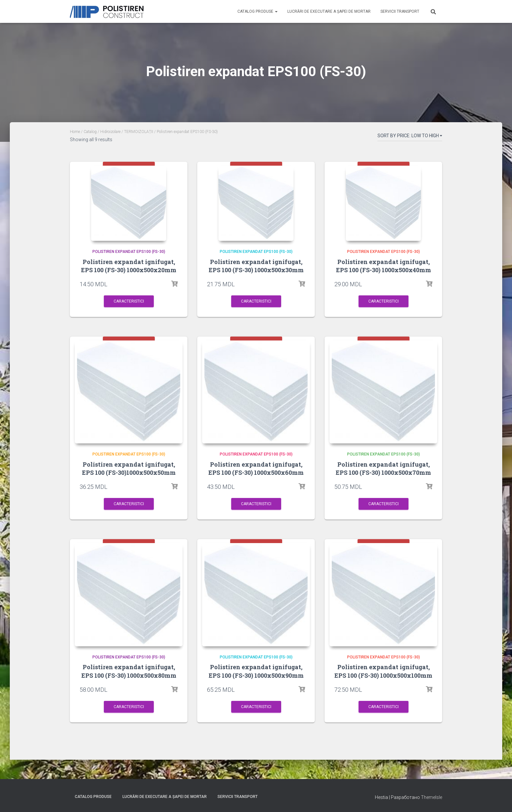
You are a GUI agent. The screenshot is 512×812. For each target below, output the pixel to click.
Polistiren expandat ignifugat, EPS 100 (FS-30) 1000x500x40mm (384, 266)
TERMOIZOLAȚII (139, 132)
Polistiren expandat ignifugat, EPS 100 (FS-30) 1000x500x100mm (383, 681)
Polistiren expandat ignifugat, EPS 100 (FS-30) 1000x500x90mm (256, 681)
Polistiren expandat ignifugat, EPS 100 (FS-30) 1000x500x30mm (256, 266)
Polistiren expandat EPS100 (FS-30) (129, 252)
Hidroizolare (110, 132)
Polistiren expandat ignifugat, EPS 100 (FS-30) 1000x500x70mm (383, 473)
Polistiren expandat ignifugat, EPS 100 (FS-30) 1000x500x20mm (129, 266)
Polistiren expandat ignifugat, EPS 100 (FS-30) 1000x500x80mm (129, 681)
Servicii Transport (400, 11)
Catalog (90, 132)
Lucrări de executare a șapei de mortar (329, 11)
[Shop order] (410, 137)
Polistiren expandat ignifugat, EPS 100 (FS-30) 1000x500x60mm (256, 473)
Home (75, 132)
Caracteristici (129, 301)
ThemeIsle (432, 797)
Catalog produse (257, 11)
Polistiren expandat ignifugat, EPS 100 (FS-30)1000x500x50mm (129, 473)
